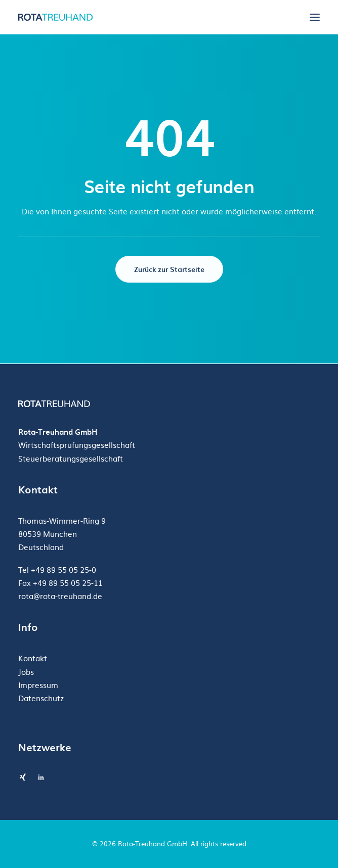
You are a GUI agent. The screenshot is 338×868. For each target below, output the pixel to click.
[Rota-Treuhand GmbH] (57, 17)
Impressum (38, 685)
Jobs (26, 672)
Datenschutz (41, 698)
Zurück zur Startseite (169, 269)
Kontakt (33, 658)
